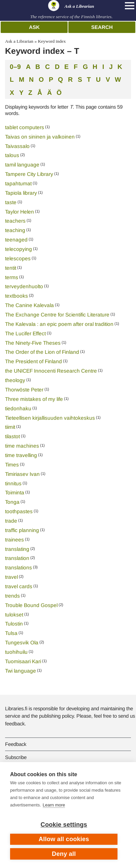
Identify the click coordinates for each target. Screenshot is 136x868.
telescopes (18, 258)
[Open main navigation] (130, 6)
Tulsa (11, 633)
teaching (15, 230)
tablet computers (25, 127)
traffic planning (22, 530)
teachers (15, 221)
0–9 (15, 66)
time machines (22, 446)
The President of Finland (33, 361)
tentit (11, 268)
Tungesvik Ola (22, 643)
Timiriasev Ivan (22, 474)
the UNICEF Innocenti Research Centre (51, 371)
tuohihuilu (16, 652)
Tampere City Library (29, 174)
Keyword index (52, 41)
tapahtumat (18, 183)
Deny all (64, 854)
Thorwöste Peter (24, 390)
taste (11, 202)
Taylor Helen (20, 212)
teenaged (16, 240)
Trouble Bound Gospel (31, 605)
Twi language (21, 671)
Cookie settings (64, 825)
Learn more (54, 805)
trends (12, 596)
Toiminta (15, 493)
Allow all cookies (64, 839)
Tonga (12, 502)
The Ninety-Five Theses (33, 343)
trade (11, 521)
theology (15, 380)
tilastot (12, 436)
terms (12, 277)
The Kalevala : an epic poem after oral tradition (59, 324)
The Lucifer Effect (25, 333)
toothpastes (19, 511)
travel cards (19, 586)
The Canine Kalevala (29, 305)
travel (11, 577)
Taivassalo (17, 146)
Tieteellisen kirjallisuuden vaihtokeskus (50, 418)
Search (102, 27)
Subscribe (16, 757)
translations (19, 568)
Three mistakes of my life (34, 399)
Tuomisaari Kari (23, 661)
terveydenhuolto (24, 286)
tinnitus (13, 483)
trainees (14, 540)
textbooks (16, 296)
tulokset (14, 615)
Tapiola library (21, 193)
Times (12, 465)
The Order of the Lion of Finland (42, 352)
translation (17, 558)
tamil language (22, 165)
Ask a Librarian (19, 41)
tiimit (10, 427)
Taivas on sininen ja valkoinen (40, 137)
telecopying (19, 249)
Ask (34, 27)
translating (17, 549)
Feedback (16, 744)
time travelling (21, 455)
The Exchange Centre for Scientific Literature (57, 315)
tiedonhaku (18, 408)
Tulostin (14, 624)
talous (12, 155)
